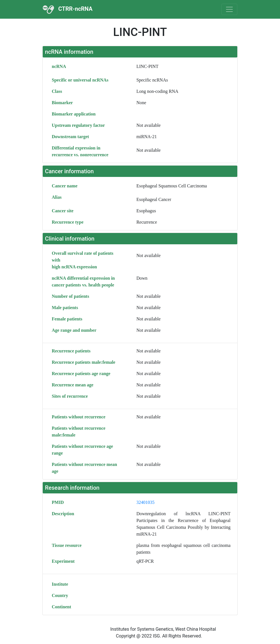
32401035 (145, 502)
